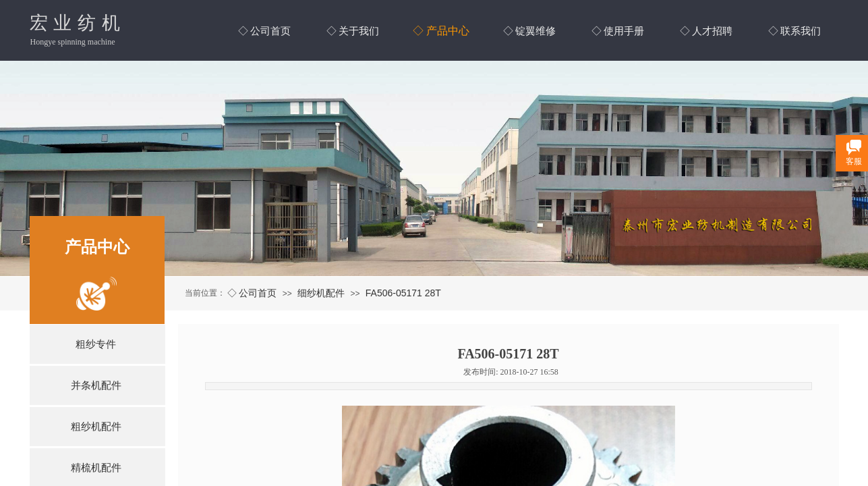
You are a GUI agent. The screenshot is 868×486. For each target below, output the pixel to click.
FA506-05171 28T (403, 293)
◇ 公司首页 (252, 293)
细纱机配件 (321, 293)
